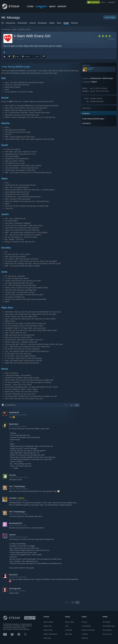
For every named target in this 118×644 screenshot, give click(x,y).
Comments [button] (86, 123)
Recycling (69, 634)
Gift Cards (47, 638)
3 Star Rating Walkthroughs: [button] (93, 119)
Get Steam (107, 622)
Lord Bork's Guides (24, 29)
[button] (5, 52)
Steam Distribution (50, 634)
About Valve (70, 622)
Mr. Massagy (6, 29)
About (52, 6)
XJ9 (10, 101)
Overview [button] (86, 113)
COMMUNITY (41, 6)
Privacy (84, 622)
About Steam (48, 622)
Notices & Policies (88, 630)
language (111, 2)
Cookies (85, 634)
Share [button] (37, 56)
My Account (107, 634)
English (94, 82)
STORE (30, 6)
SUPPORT (62, 6)
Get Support (107, 630)
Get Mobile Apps (109, 626)
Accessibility (86, 626)
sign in (103, 2)
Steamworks (48, 630)
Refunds (85, 638)
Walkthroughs (107, 78)
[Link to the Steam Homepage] (13, 8)
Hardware (69, 630)
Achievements (95, 78)
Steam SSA (48, 626)
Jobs (67, 626)
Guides (14, 29)
